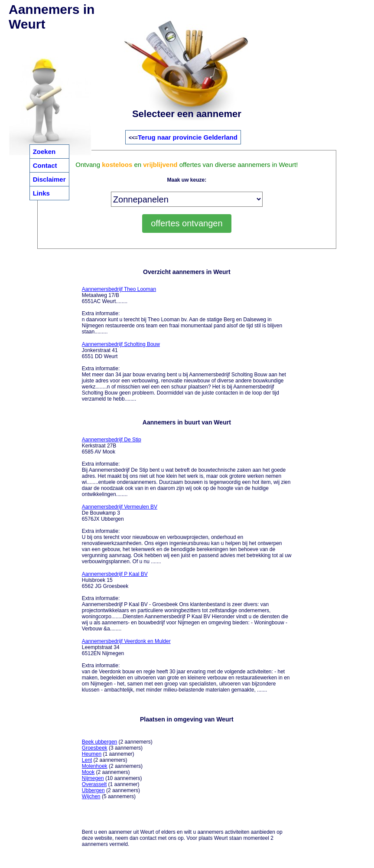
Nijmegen (93, 778)
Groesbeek (95, 748)
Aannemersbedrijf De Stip (112, 440)
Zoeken (44, 152)
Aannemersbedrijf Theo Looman (119, 289)
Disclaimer (49, 179)
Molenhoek (95, 766)
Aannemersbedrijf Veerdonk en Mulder (126, 641)
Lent (87, 760)
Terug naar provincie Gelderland (188, 137)
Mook (88, 772)
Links (41, 193)
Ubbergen (93, 790)
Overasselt (94, 784)
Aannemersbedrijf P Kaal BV (115, 574)
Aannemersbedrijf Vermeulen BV (120, 507)
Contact (45, 165)
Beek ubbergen (99, 742)
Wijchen (91, 796)
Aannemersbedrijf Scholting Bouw (121, 344)
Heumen (92, 754)
